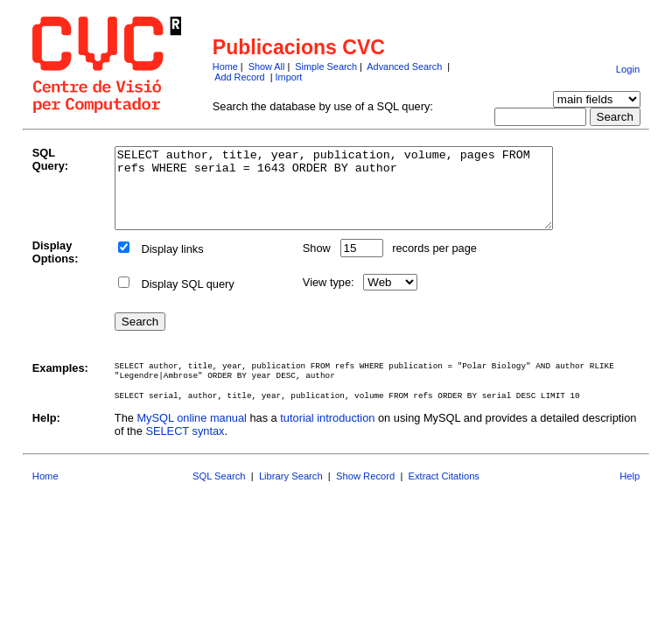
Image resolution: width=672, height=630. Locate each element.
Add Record (239, 77)
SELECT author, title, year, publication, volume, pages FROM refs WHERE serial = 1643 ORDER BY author (360, 196)
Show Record (365, 492)
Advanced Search (404, 66)
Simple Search (326, 66)
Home (225, 66)
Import (289, 77)
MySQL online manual (191, 434)
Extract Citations (444, 492)
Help (630, 492)
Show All (267, 66)
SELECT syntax (185, 447)
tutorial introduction (327, 434)
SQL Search (219, 492)
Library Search (291, 492)
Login (628, 69)
